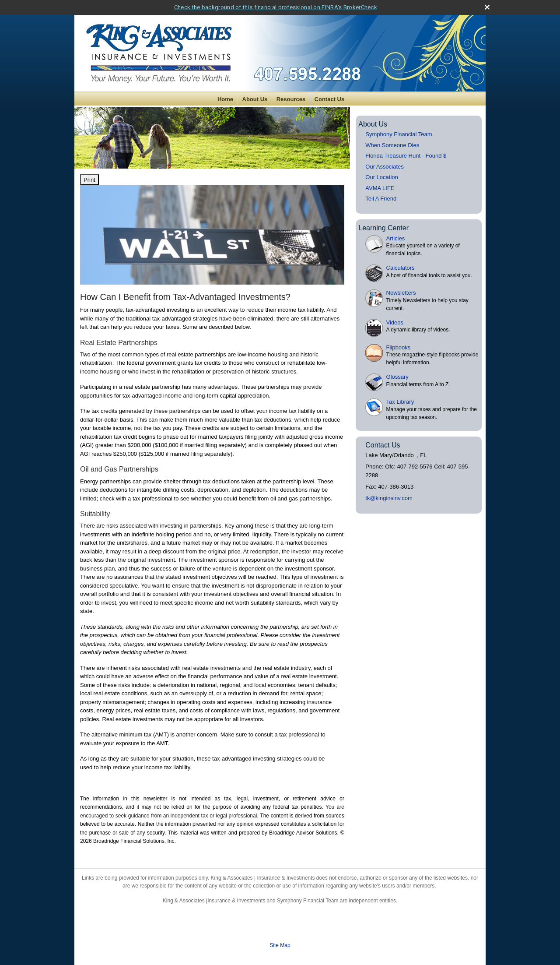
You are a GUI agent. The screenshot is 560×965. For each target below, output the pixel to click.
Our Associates (384, 167)
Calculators (401, 268)
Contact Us (330, 99)
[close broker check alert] (487, 7)
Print (89, 180)
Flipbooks (399, 347)
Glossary (397, 377)
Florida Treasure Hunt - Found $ (406, 156)
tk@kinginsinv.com (389, 498)
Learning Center (383, 228)
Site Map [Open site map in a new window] (280, 945)
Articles (396, 238)
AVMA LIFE (380, 188)
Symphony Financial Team (399, 134)
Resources (291, 99)
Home (225, 99)
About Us (255, 99)
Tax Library (400, 402)
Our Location (381, 177)
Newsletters (401, 293)
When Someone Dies (392, 145)
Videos (395, 322)
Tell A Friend (381, 199)
